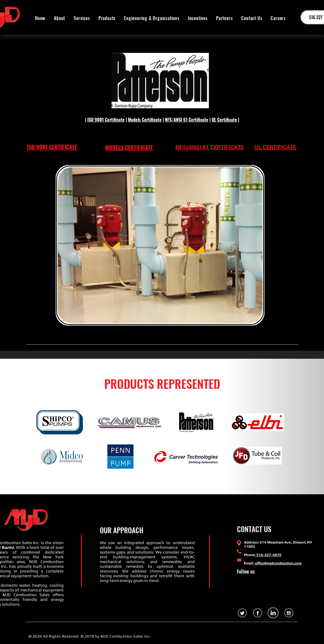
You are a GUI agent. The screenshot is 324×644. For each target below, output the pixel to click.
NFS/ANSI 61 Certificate (187, 120)
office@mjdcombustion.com (278, 563)
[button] (107, 18)
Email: (249, 563)
